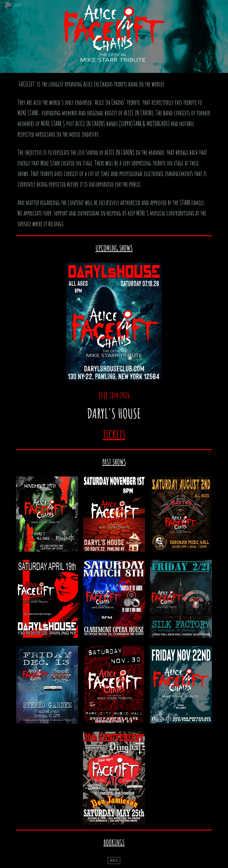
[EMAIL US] (114, 860)
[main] (114, 154)
